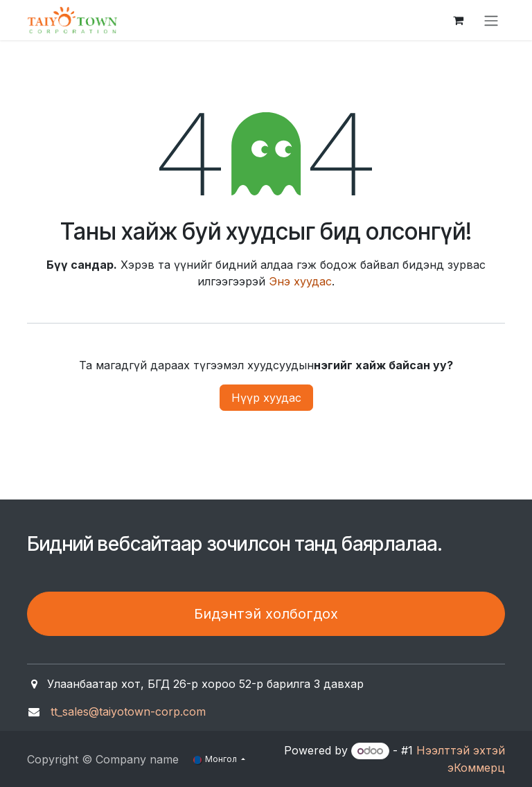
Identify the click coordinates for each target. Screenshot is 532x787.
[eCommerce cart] (458, 20)
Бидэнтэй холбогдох (266, 614)
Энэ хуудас (300, 281)
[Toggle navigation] (491, 20)
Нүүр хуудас (266, 398)
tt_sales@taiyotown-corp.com (128, 711)
